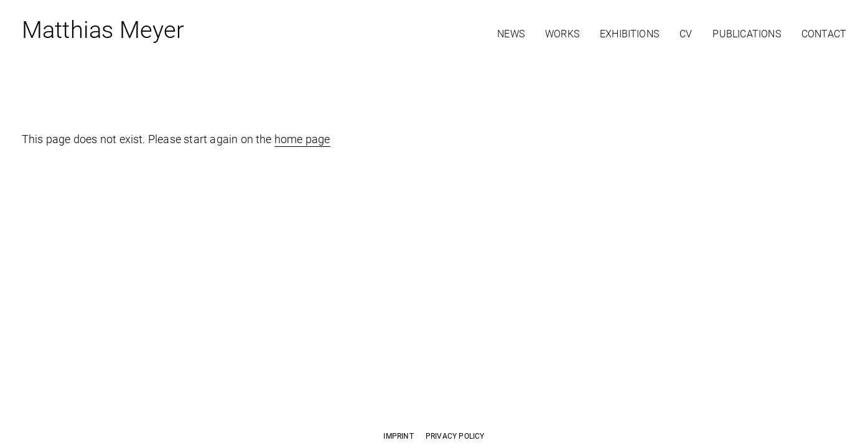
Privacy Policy (455, 436)
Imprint (398, 436)
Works (562, 34)
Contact (824, 34)
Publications (746, 34)
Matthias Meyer (103, 33)
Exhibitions (629, 34)
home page (302, 139)
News (511, 34)
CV (686, 34)
